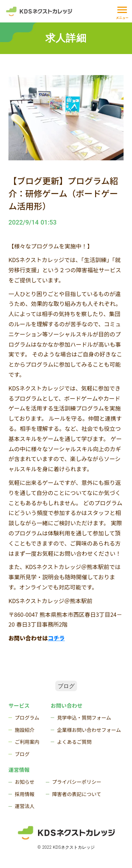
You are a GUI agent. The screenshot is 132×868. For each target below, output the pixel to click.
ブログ (66, 686)
